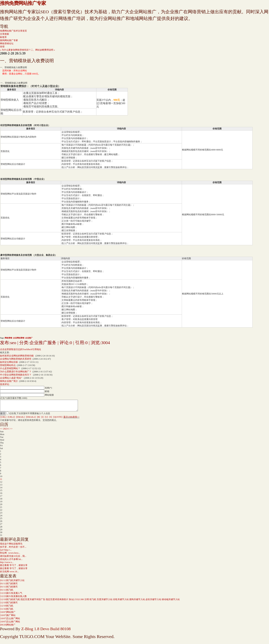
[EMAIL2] (31, 419)
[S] (51, 419)
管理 (2, 47)
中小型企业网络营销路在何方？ (16, 375)
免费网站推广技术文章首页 (13, 31)
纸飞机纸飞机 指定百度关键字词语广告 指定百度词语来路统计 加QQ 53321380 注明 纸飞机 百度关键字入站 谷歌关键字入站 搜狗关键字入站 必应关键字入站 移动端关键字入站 (90, 602)
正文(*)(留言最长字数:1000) (14, 398)
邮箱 (47, 391)
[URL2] (11, 419)
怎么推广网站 (10, 621)
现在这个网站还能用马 (11, 546)
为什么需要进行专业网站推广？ (16, 372)
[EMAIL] (20, 419)
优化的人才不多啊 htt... (11, 561)
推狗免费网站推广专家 (23, 3)
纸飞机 (7, 592)
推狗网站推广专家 (9, 40)
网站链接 (49, 395)
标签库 (3, 37)
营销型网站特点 (8, 365)
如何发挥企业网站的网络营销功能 (17, 356)
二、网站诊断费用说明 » (43, 50)
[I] (42, 419)
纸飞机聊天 (9, 586)
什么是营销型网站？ (10, 368)
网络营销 (8, 338)
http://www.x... (7, 564)
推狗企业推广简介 (9, 381)
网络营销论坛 (7, 44)
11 (1, 481)
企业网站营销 (19, 338)
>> (11, 431)
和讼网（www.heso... (10, 555)
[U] (46, 419)
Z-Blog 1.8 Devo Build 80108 (46, 631)
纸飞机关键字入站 (12, 583)
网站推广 (8, 614)
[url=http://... (6, 552)
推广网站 (8, 617)
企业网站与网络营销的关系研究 (16, 359)
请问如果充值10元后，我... (13, 558)
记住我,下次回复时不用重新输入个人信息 (30, 416)
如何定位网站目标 (9, 362)
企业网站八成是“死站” (11, 378)
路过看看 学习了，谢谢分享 (14, 567)
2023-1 (6, 431)
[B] (38, 419)
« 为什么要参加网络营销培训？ (15, 50)
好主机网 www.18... (9, 574)
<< (1, 431)
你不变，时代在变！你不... (13, 549)
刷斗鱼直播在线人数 (13, 598)
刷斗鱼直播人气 (11, 595)
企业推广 (29, 338)
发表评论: (5, 384)
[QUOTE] (58, 419)
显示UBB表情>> (71, 419)
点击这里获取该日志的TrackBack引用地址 (21, 349)
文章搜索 (4, 34)
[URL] (3, 419)
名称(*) (48, 388)
